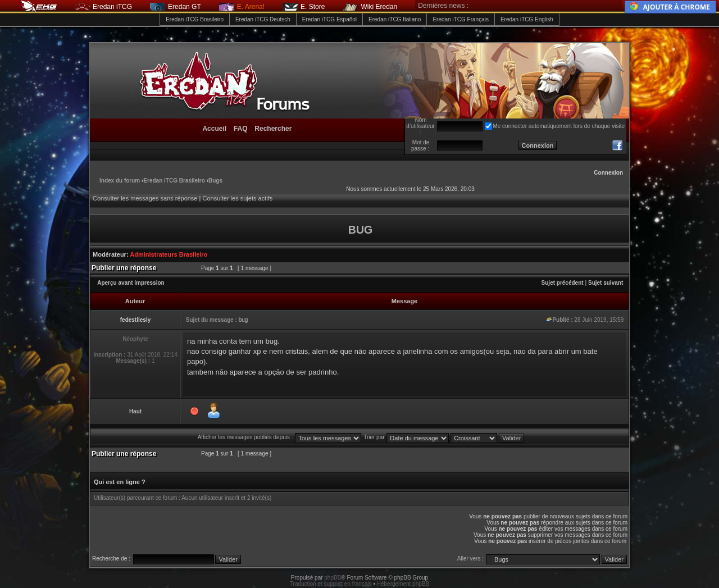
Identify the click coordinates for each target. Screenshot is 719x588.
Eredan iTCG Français (460, 19)
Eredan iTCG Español (329, 19)
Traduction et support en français (331, 584)
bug (244, 320)
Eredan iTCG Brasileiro (195, 19)
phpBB (333, 578)
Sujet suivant (606, 283)
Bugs (215, 181)
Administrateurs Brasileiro (169, 254)
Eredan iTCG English (527, 19)
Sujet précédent (563, 283)
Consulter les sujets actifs (237, 198)
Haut (135, 411)
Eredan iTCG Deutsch (263, 19)
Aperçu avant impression (131, 283)
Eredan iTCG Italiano (395, 19)
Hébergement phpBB (403, 584)
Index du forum (120, 181)
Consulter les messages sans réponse (145, 198)
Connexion (608, 173)
